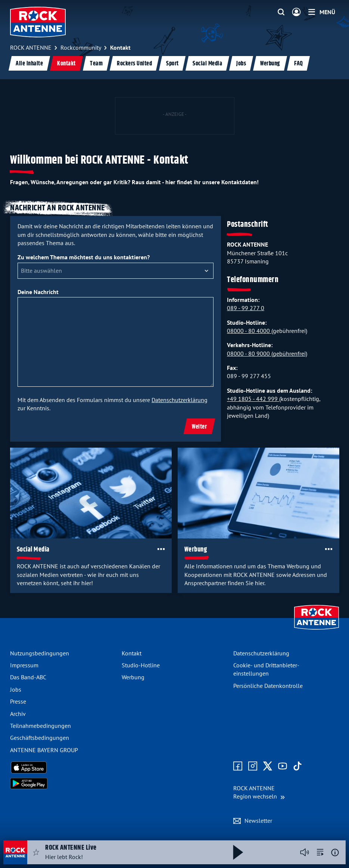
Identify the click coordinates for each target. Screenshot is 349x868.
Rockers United (134, 64)
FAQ (299, 64)
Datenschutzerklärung (180, 400)
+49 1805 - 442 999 (253, 399)
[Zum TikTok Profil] (297, 766)
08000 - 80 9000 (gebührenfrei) (267, 353)
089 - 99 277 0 (246, 308)
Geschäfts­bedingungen (40, 738)
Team (96, 64)
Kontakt (66, 64)
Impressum (24, 665)
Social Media (207, 64)
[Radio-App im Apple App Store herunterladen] (63, 767)
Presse (18, 701)
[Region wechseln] (259, 792)
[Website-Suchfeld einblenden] (281, 12)
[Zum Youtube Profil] (283, 766)
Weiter (199, 427)
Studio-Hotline (141, 665)
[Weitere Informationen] (335, 852)
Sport (172, 64)
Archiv (18, 714)
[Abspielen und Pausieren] (238, 852)
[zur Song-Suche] (320, 852)
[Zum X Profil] (268, 766)
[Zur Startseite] (317, 630)
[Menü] (322, 12)
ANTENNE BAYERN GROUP (44, 750)
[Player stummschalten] (305, 852)
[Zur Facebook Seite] (238, 766)
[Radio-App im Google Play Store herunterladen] (63, 784)
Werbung (270, 64)
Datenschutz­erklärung (261, 653)
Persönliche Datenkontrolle (268, 686)
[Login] (296, 12)
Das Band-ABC (28, 677)
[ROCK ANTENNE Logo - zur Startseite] (38, 22)
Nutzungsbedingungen (40, 653)
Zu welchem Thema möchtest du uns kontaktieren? (84, 257)
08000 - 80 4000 (249, 331)
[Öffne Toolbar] (161, 549)
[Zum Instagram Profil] (253, 766)
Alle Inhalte (29, 64)
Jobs (241, 64)
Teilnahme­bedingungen (40, 726)
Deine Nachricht (38, 292)
